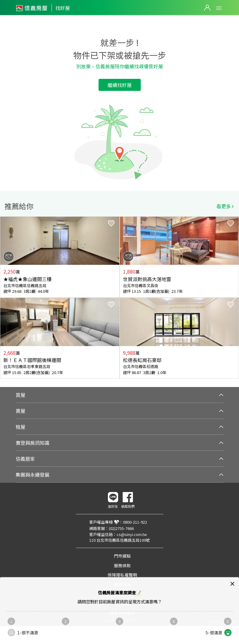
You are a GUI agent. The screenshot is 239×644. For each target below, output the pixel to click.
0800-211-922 (135, 522)
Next (234, 298)
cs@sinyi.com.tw (132, 534)
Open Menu (219, 8)
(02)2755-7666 (121, 528)
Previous (5, 298)
